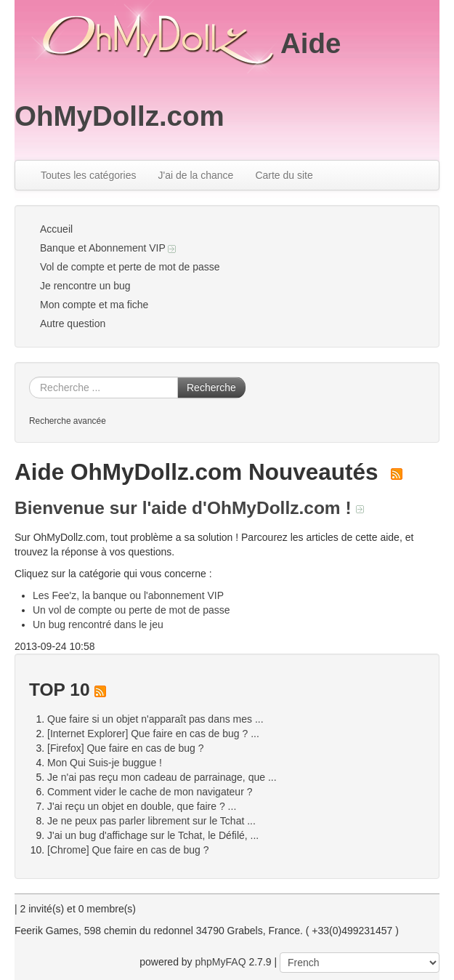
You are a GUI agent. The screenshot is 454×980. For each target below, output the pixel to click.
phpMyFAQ (221, 962)
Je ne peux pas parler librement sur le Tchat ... (151, 821)
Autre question (73, 324)
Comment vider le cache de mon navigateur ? (150, 792)
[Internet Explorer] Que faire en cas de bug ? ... (153, 734)
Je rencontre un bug (85, 286)
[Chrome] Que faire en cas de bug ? (128, 850)
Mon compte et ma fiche (94, 305)
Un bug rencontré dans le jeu (98, 624)
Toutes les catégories (89, 175)
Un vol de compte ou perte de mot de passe (131, 610)
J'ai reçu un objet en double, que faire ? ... (142, 806)
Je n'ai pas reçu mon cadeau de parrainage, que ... (162, 777)
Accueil (56, 229)
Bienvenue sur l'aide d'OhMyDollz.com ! (189, 508)
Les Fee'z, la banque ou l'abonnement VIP (128, 595)
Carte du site (284, 175)
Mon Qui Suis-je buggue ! (105, 763)
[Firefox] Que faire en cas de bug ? (126, 748)
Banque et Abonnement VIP (108, 248)
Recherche (211, 387)
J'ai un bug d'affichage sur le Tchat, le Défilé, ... (153, 835)
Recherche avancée (68, 421)
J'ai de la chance (196, 175)
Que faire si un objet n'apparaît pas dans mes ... (155, 719)
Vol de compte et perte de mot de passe (130, 267)
